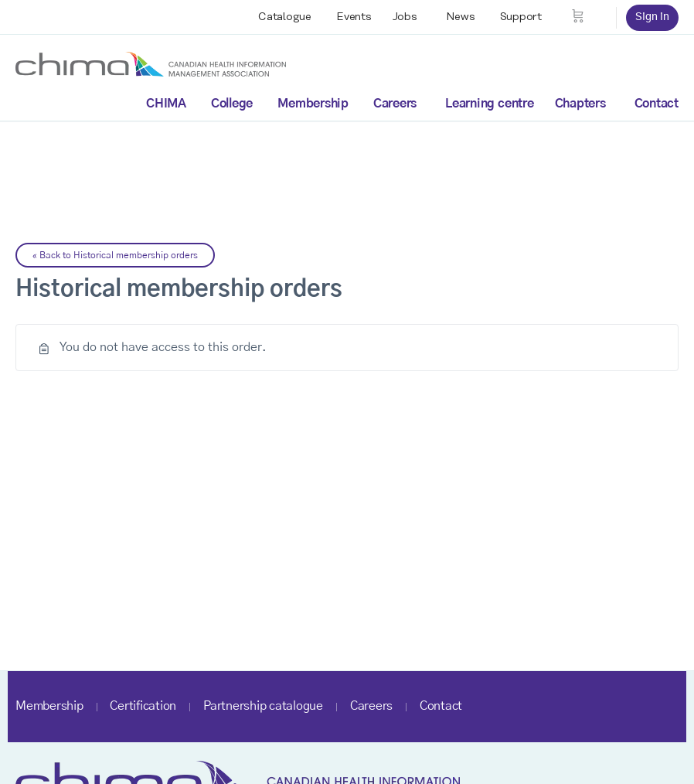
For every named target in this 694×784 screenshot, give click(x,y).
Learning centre (489, 104)
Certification (143, 706)
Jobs (405, 17)
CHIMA (166, 104)
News (461, 17)
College (232, 104)
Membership (313, 104)
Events (354, 17)
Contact (657, 104)
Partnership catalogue (263, 706)
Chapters (580, 104)
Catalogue (285, 17)
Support (521, 17)
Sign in (652, 17)
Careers (395, 104)
